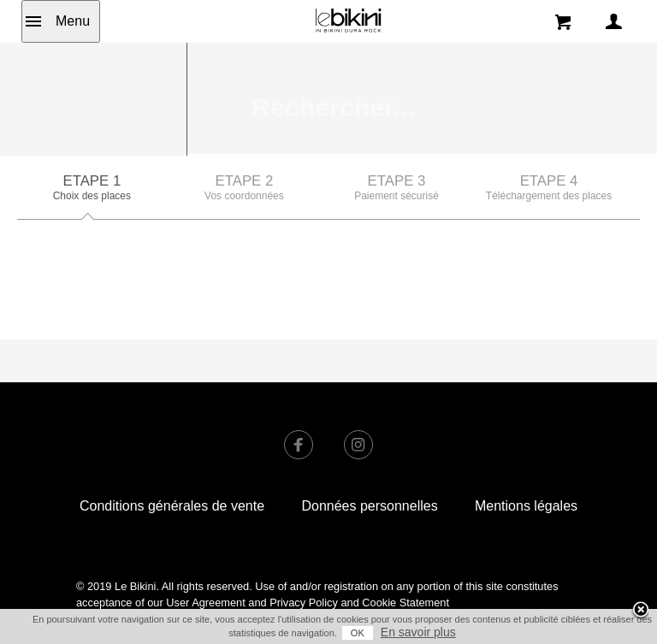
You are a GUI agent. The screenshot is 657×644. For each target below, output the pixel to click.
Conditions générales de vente (172, 436)
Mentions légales (526, 436)
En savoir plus (418, 632)
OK (358, 633)
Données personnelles (369, 436)
